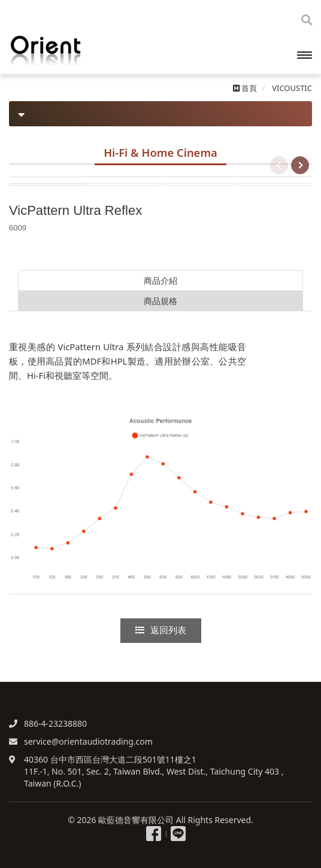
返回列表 (161, 630)
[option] (160, 177)
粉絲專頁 (154, 834)
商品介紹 (160, 280)
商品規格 (160, 301)
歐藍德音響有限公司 (69, 51)
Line (178, 834)
